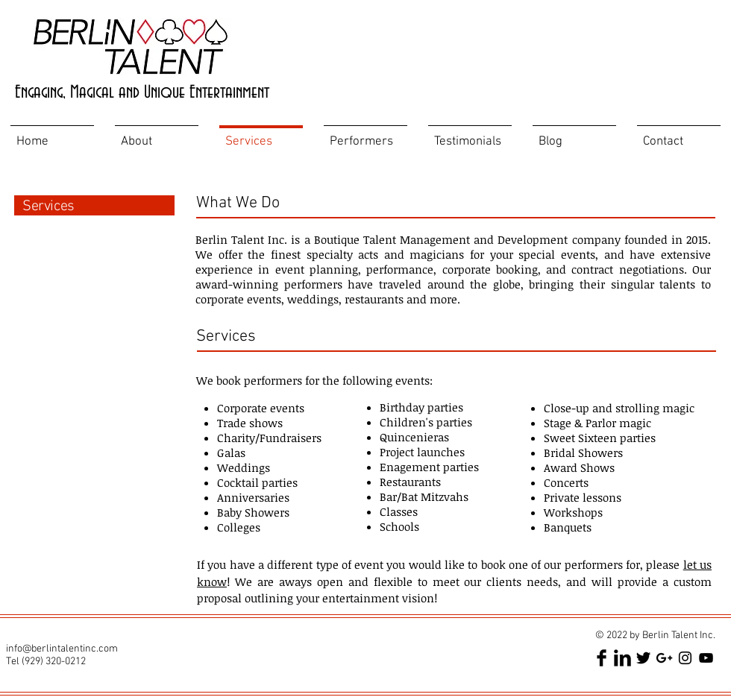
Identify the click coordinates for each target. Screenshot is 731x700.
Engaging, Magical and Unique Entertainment (142, 92)
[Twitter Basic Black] (643, 658)
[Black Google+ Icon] (664, 658)
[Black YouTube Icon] (706, 658)
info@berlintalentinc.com (62, 649)
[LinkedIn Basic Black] (622, 658)
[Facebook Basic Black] (602, 658)
